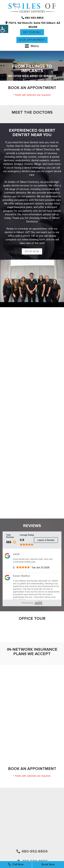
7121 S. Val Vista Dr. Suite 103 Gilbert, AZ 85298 (33, 25)
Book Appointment (32, 40)
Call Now (16, 864)
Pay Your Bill (32, 32)
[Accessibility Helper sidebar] (4, 29)
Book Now (32, 251)
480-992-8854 (33, 18)
